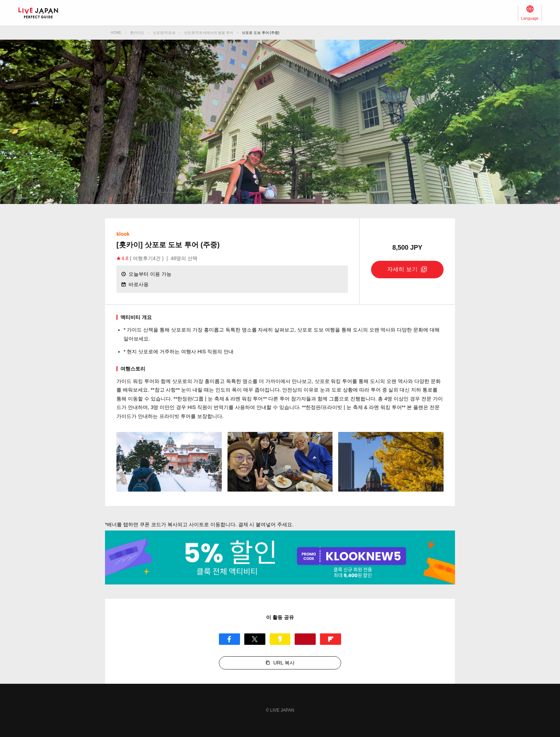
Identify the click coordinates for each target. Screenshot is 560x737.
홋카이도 (137, 33)
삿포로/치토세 (164, 33)
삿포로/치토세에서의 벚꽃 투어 (209, 33)
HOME (116, 33)
